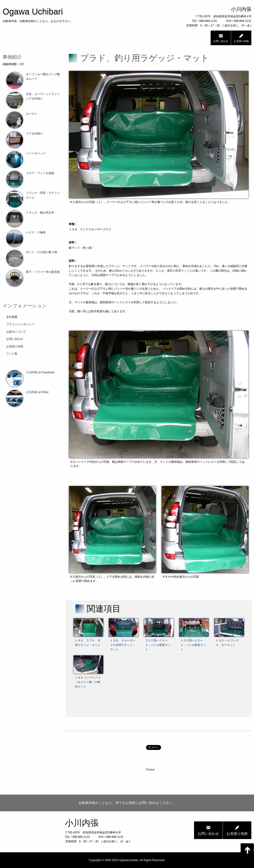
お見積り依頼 (241, 38)
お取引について (16, 332)
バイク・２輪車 (26, 232)
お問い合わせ (221, 38)
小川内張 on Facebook (30, 372)
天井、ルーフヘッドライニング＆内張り (33, 96)
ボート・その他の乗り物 (32, 252)
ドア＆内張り (25, 134)
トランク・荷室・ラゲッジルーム (33, 195)
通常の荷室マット (178, 271)
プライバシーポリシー (20, 324)
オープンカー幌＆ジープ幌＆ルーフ (33, 77)
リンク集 (12, 354)
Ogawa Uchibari (33, 12)
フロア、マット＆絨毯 (30, 173)
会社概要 (12, 317)
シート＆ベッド (26, 153)
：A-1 (78, 284)
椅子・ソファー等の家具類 (33, 272)
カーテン (22, 114)
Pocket (150, 770)
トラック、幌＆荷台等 (30, 213)
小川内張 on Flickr (27, 392)
